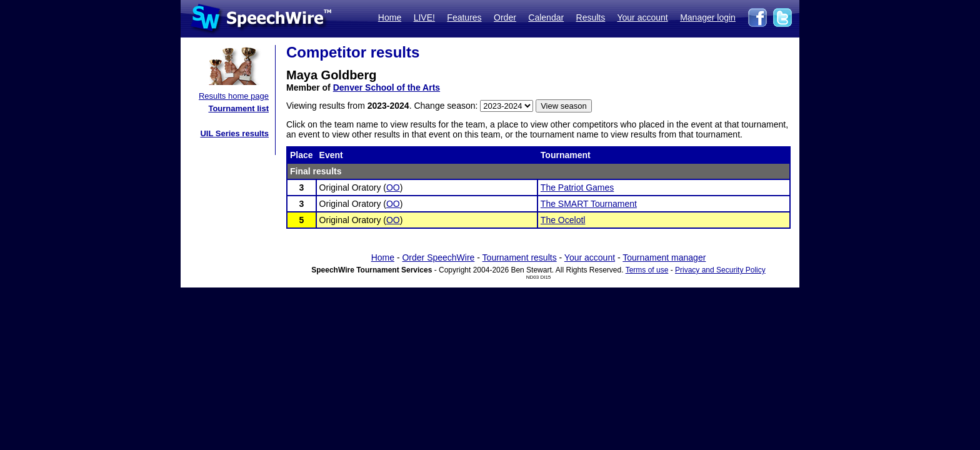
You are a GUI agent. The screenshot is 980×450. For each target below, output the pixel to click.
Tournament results (520, 257)
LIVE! (424, 17)
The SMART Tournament (589, 204)
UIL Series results (234, 133)
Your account (642, 17)
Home (390, 17)
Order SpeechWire (438, 257)
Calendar (546, 17)
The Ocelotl (563, 220)
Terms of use (647, 270)
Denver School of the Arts (387, 87)
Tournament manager (664, 257)
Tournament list (238, 108)
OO (393, 187)
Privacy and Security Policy (720, 270)
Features (464, 17)
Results (591, 17)
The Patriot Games (577, 187)
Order (505, 17)
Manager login (708, 17)
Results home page (234, 96)
